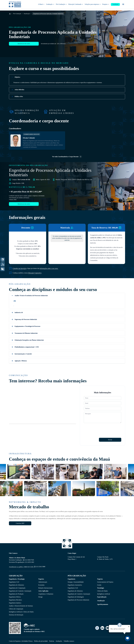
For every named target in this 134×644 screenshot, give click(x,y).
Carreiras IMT (20, 522)
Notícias (52, 640)
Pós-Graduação (61, 5)
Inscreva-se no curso (24, 45)
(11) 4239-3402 (29, 561)
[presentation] (98, 427)
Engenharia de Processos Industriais (78, 599)
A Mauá (41, 5)
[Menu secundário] (123, 5)
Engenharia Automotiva (75, 584)
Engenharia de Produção (16, 593)
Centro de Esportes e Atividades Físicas (21, 640)
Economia (41, 584)
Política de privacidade (41, 640)
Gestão (99, 584)
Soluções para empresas (93, 5)
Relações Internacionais (45, 587)
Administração (43, 581)
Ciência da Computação (16, 608)
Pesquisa (106, 5)
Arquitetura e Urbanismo (46, 593)
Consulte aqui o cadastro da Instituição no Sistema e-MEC (34, 629)
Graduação (50, 5)
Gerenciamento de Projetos (105, 581)
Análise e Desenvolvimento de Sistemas (21, 605)
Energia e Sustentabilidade (76, 581)
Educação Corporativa (35, 272)
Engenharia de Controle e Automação (20, 590)
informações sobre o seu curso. (49, 267)
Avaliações (59, 640)
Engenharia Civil (14, 581)
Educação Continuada (76, 5)
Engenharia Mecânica (15, 599)
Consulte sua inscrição (20, 267)
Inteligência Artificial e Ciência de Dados (21, 611)
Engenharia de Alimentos (16, 584)
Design (40, 596)
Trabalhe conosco (69, 640)
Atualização (27, 12)
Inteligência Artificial (104, 593)
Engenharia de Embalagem (76, 596)
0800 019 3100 (29, 566)
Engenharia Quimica (15, 602)
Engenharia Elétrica (15, 596)
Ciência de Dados (102, 590)
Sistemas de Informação (16, 614)
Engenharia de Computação (17, 587)
